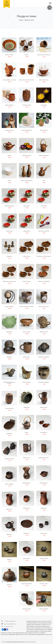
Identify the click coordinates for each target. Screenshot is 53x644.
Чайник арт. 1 (9, 535)
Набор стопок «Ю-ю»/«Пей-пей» (26, 81)
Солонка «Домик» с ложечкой (9, 81)
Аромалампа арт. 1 (26, 484)
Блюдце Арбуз (26, 232)
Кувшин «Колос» (44, 408)
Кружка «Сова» (26, 358)
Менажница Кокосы (27, 156)
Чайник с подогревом (44, 156)
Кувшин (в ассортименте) (26, 181)
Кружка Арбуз (26, 206)
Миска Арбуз (44, 206)
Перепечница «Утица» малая (9, 282)
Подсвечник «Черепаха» (44, 358)
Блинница (9, 585)
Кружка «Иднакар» (9, 106)
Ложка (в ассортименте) (44, 232)
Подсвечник (9, 257)
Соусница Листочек (9, 131)
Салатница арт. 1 (27, 559)
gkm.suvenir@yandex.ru (10, 624)
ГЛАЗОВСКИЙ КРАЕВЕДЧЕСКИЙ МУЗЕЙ (15, 642)
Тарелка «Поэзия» (9, 55)
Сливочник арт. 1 (26, 509)
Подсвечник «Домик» (9, 459)
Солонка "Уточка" (44, 584)
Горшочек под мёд (26, 106)
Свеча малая (44, 106)
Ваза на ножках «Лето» (44, 307)
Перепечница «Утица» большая (44, 257)
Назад (21, 20)
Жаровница (9, 358)
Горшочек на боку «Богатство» (44, 55)
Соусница (9, 560)
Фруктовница (9, 332)
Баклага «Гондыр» (9, 307)
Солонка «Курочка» (26, 383)
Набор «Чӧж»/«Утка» (44, 81)
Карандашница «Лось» (44, 458)
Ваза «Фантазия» (44, 131)
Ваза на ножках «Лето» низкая (26, 307)
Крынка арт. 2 (9, 510)
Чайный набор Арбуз (9, 206)
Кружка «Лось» (27, 458)
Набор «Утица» (27, 257)
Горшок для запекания (26, 584)
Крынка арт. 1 (44, 509)
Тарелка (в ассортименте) (44, 282)
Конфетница (27, 408)
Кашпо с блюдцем (9, 485)
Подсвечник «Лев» (44, 332)
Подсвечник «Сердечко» (44, 383)
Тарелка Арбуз (9, 232)
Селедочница (9, 434)
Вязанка (27, 55)
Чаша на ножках (26, 332)
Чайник (9, 156)
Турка (44, 181)
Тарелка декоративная (26, 131)
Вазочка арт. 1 (44, 534)
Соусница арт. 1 (44, 433)
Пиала (9, 181)
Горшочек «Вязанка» (44, 609)
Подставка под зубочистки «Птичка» (9, 383)
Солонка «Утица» (26, 282)
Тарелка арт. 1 (26, 534)
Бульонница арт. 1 (44, 484)
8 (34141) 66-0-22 (9, 627)
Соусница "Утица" (44, 559)
